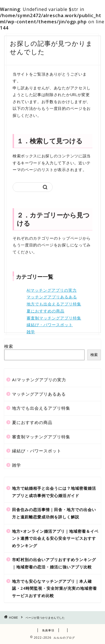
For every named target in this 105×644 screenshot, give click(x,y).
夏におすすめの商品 (46, 311)
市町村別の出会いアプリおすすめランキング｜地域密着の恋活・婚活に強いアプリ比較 (54, 563)
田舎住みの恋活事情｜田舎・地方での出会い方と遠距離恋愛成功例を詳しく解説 (54, 513)
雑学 (31, 332)
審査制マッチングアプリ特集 (54, 318)
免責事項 (48, 630)
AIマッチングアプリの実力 (52, 290)
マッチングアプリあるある (52, 297)
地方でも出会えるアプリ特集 (54, 304)
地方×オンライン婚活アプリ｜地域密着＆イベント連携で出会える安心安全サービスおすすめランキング (55, 538)
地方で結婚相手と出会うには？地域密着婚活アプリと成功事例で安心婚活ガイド (54, 492)
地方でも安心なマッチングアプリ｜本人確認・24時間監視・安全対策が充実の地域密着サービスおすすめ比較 (54, 588)
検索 (9, 346)
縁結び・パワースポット (50, 325)
